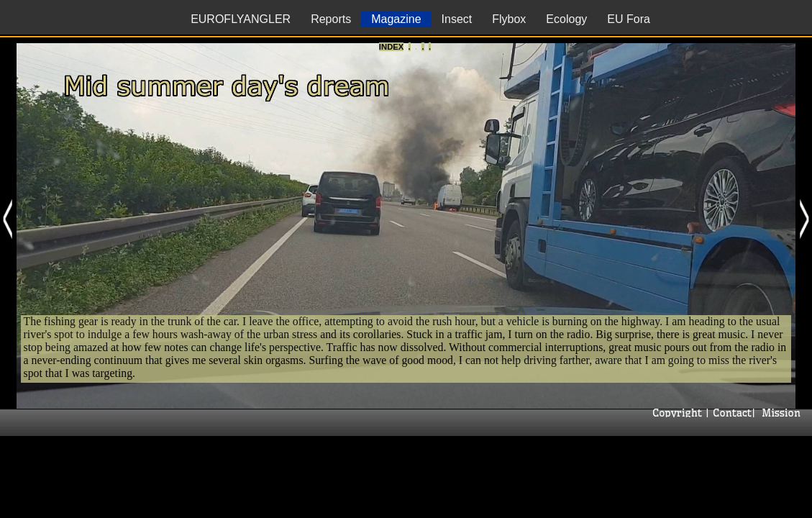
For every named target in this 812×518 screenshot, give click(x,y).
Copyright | (679, 413)
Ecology (566, 19)
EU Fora (629, 19)
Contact (730, 413)
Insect (457, 19)
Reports (331, 19)
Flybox (509, 19)
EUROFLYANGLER (241, 19)
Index (391, 47)
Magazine (396, 19)
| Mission (778, 413)
